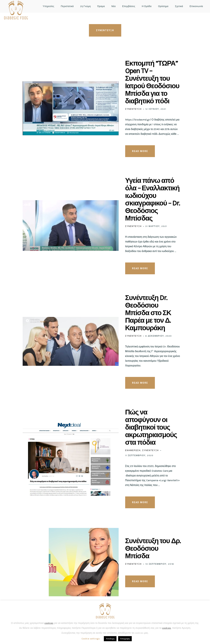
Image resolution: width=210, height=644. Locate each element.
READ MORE (140, 151)
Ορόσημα (163, 6)
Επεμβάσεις (129, 6)
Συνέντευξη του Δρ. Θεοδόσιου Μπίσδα (153, 548)
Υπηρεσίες (48, 6)
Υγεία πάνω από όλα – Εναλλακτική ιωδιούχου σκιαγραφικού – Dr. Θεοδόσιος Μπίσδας (152, 199)
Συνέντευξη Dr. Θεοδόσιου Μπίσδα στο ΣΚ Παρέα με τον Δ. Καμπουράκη (148, 313)
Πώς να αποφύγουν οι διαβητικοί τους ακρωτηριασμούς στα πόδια (151, 427)
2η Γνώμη (85, 6)
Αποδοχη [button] (110, 639)
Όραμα (101, 6)
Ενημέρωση (133, 450)
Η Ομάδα (147, 6)
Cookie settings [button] (91, 639)
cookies (49, 623)
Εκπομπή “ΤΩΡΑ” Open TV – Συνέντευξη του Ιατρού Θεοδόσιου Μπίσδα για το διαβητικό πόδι (152, 82)
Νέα (114, 6)
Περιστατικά (67, 6)
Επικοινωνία (196, 6)
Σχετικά (179, 6)
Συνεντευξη (133, 109)
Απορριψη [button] (125, 639)
